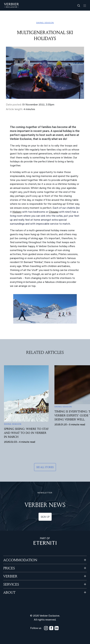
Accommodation (20, 560)
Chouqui (54, 212)
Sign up (45, 517)
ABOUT (9, 592)
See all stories (45, 467)
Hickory (17, 212)
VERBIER (10, 576)
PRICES (9, 568)
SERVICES (11, 584)
